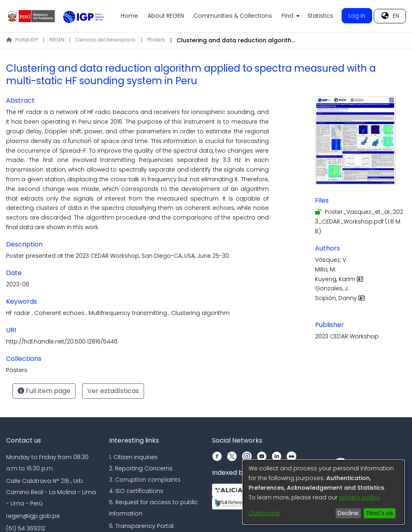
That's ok (379, 513)
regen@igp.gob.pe (33, 516)
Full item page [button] (44, 391)
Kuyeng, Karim (340, 279)
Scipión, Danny (341, 298)
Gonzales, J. (332, 288)
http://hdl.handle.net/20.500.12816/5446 (62, 342)
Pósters (156, 40)
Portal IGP (22, 40)
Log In (357, 16)
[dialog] (323, 492)
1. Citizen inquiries (133, 457)
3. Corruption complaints (145, 480)
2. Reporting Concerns (141, 468)
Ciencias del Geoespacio (106, 40)
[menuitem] (290, 16)
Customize (264, 513)
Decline (348, 513)
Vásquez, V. (331, 260)
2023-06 (18, 284)
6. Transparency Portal (141, 526)
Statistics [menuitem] (320, 16)
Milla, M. (325, 269)
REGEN (57, 40)
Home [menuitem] (129, 16)
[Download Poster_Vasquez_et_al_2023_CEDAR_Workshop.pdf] (359, 221)
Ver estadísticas (113, 391)
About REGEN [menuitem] (166, 16)
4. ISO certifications (136, 491)
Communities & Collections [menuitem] (233, 16)
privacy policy (359, 497)
